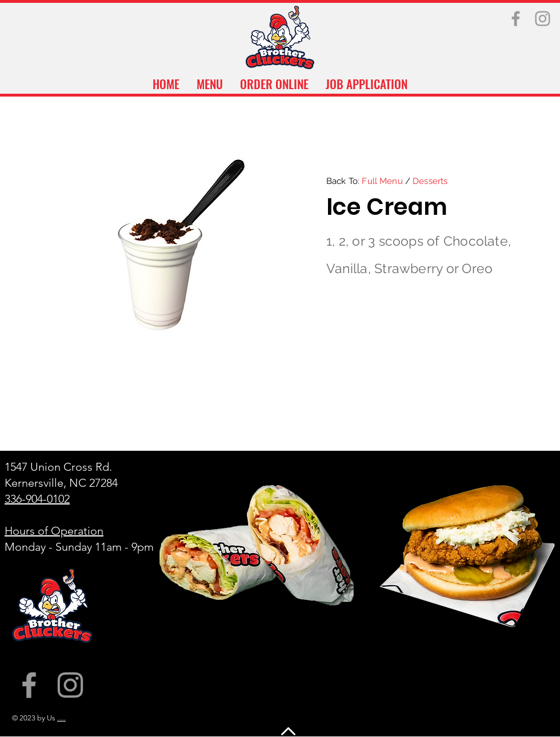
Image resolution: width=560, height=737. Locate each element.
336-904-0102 (37, 499)
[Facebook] (516, 19)
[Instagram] (543, 19)
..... (61, 718)
